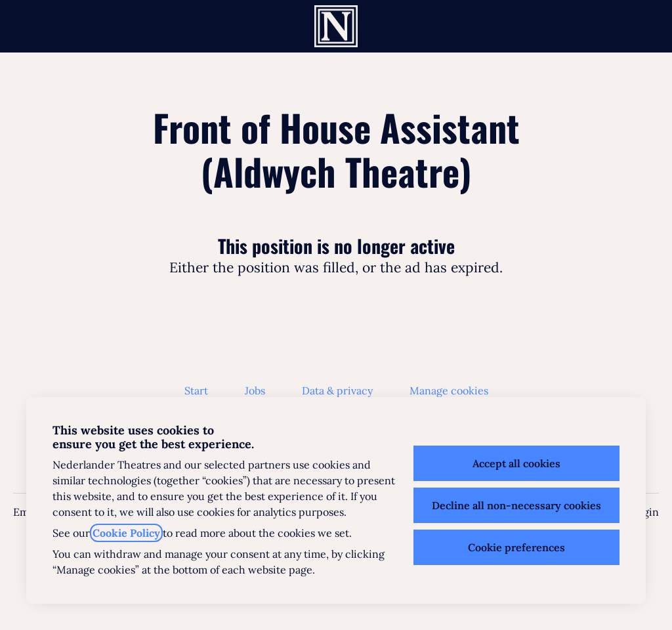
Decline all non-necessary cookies (516, 505)
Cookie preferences (516, 547)
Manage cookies (449, 390)
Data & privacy (337, 390)
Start (196, 390)
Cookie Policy (126, 533)
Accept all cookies (516, 463)
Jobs (255, 390)
